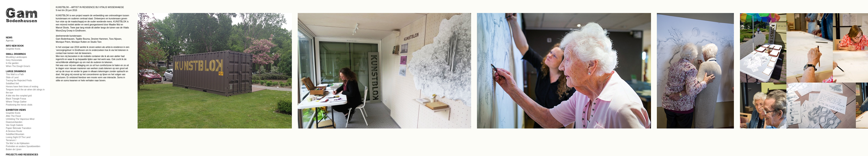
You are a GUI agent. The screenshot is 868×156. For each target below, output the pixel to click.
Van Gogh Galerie (14, 125)
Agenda (10, 41)
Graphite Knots (13, 49)
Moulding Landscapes (16, 57)
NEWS (9, 38)
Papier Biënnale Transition (19, 128)
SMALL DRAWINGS (16, 54)
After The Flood (13, 116)
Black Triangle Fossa (16, 99)
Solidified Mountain (15, 134)
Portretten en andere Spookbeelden (23, 146)
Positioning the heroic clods (19, 105)
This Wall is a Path (15, 74)
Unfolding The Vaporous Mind (20, 119)
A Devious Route (14, 131)
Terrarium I (11, 140)
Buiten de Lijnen (14, 149)
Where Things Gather (16, 102)
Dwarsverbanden (14, 122)
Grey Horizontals (14, 60)
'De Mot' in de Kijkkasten (18, 143)
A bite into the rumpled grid (19, 96)
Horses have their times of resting (22, 87)
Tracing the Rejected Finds (19, 80)
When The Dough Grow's (18, 66)
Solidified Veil (12, 84)
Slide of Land (12, 77)
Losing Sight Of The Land (18, 137)
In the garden (12, 63)
